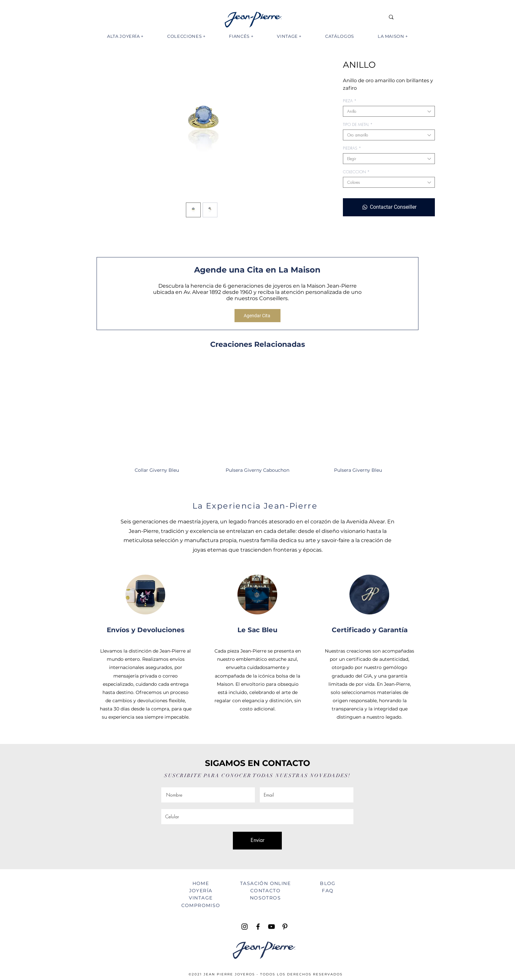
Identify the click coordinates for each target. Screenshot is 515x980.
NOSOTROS (265, 898)
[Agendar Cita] (257, 316)
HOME (201, 883)
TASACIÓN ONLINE (265, 883)
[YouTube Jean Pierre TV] (271, 927)
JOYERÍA (201, 891)
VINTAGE (201, 898)
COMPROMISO (201, 905)
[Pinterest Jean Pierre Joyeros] (285, 927)
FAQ (328, 891)
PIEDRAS (352, 148)
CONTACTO (265, 891)
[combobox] (389, 111)
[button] (125, 36)
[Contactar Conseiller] (389, 207)
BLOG (328, 883)
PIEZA (350, 101)
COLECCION (356, 172)
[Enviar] (257, 841)
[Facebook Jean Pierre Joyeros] (258, 927)
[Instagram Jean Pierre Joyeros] (245, 927)
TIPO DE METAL (358, 124)
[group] (257, 421)
